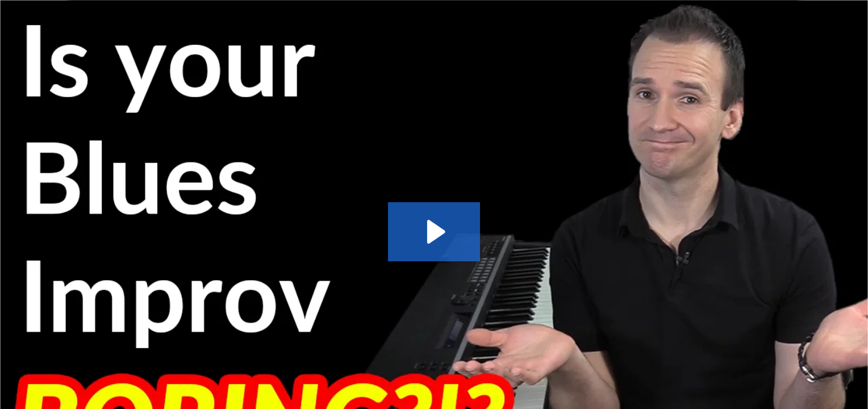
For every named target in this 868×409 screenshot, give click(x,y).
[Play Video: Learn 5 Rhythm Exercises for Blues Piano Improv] (434, 232)
